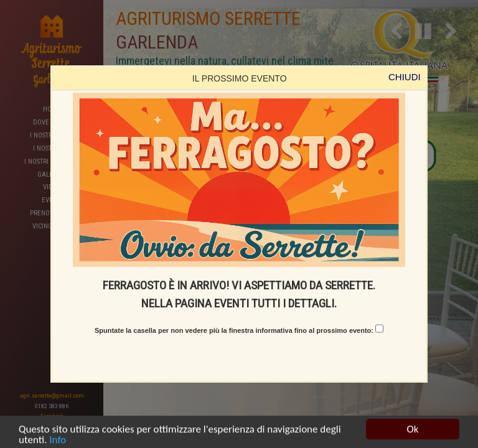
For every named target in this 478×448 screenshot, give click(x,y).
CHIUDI (405, 77)
